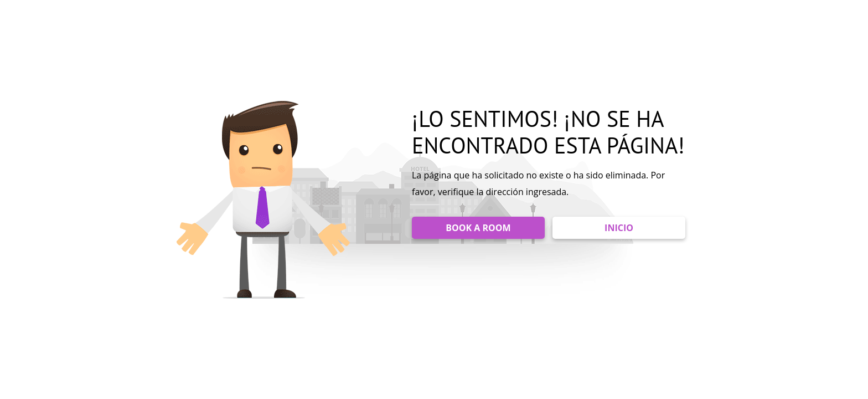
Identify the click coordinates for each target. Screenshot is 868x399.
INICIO (619, 228)
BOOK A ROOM (478, 228)
